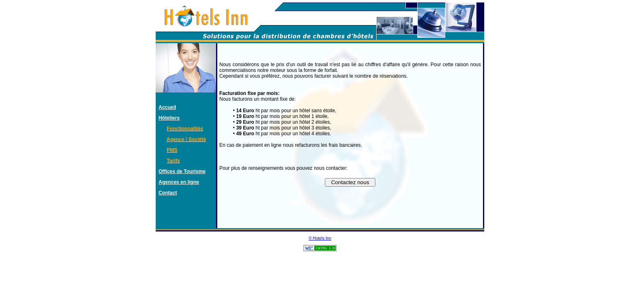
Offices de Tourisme (182, 171)
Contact (168, 193)
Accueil (167, 107)
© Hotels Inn (320, 238)
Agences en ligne (179, 182)
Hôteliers (169, 118)
